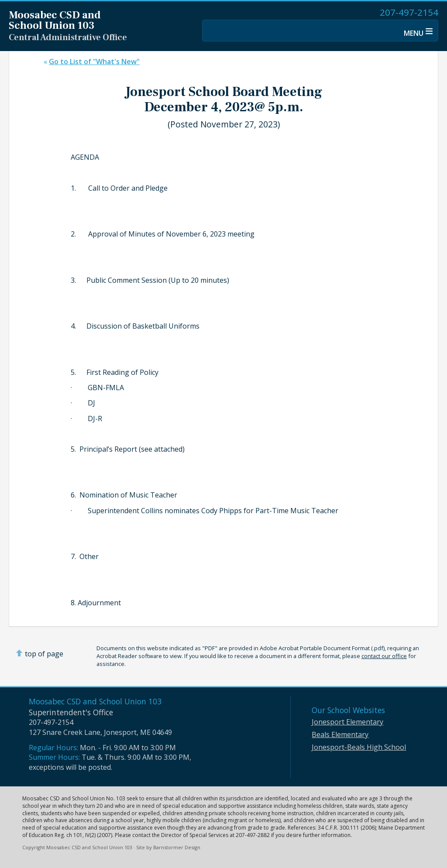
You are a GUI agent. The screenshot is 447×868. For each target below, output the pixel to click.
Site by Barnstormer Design (168, 847)
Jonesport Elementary (347, 722)
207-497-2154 (409, 12)
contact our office (384, 656)
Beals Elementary (340, 734)
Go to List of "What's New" (94, 62)
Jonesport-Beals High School (359, 747)
